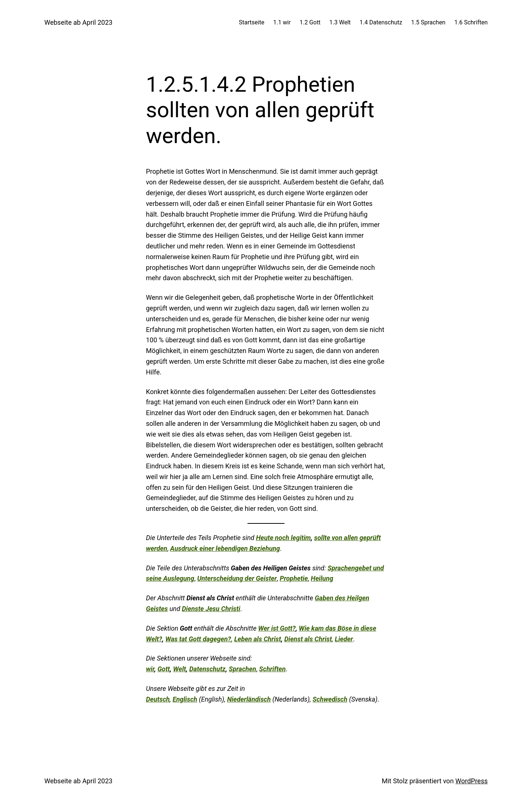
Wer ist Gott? (277, 628)
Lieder (344, 639)
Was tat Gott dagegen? (198, 639)
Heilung (322, 578)
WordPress (472, 781)
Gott (164, 669)
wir (150, 669)
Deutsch (158, 699)
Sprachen (242, 669)
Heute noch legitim (284, 538)
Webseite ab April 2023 (78, 22)
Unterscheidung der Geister (237, 578)
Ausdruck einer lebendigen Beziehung (225, 548)
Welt (180, 669)
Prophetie (294, 578)
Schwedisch (330, 699)
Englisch (185, 699)
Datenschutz (207, 669)
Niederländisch (249, 699)
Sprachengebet (350, 568)
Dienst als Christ (308, 639)
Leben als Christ (258, 639)
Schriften (272, 669)
